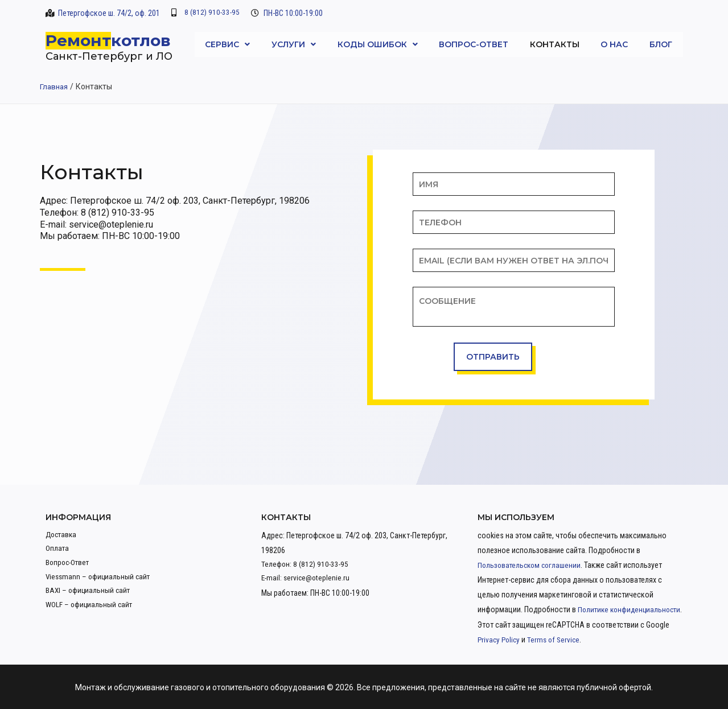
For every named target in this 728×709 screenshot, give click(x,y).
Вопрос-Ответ (474, 44)
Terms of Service (636, 639)
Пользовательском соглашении (531, 565)
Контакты (555, 44)
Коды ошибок (378, 44)
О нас (614, 44)
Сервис (227, 44)
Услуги (294, 44)
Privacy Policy (579, 639)
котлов (141, 40)
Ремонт (78, 40)
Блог (661, 44)
